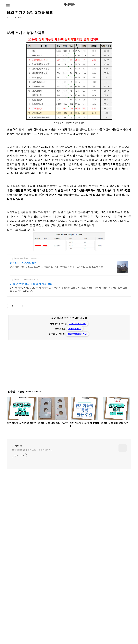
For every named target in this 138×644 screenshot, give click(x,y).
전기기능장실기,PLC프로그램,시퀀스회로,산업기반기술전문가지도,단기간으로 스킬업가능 (57, 348)
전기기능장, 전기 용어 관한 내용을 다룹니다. (32, 531)
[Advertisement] (69, 200)
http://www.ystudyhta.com (21, 340)
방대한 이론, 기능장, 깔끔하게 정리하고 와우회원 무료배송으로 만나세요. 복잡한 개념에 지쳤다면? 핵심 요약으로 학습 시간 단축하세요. (69, 371)
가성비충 (69, 4)
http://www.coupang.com (21, 361)
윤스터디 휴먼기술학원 (23, 344)
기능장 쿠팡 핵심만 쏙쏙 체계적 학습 (31, 365)
